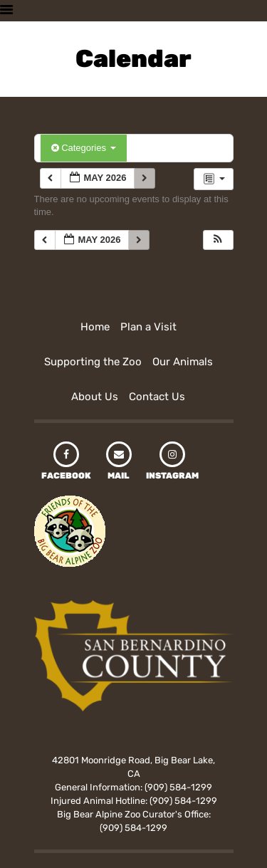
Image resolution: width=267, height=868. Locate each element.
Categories (84, 148)
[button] (218, 240)
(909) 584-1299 (178, 787)
